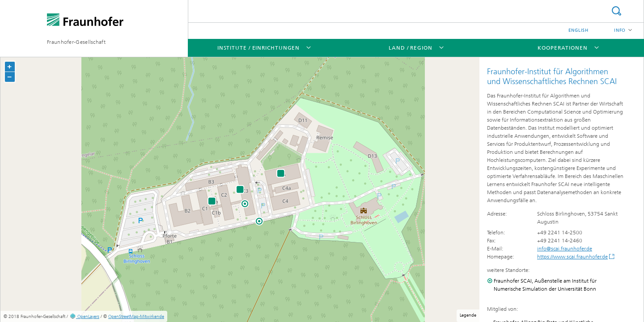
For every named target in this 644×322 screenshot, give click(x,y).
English (578, 30)
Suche (616, 11)
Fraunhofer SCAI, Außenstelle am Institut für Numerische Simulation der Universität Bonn (545, 285)
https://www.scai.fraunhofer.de (572, 257)
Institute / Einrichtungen (259, 48)
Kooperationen (563, 48)
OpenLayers (84, 317)
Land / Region (411, 48)
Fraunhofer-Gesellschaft (76, 42)
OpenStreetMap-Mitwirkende (136, 317)
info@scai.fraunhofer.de (565, 249)
